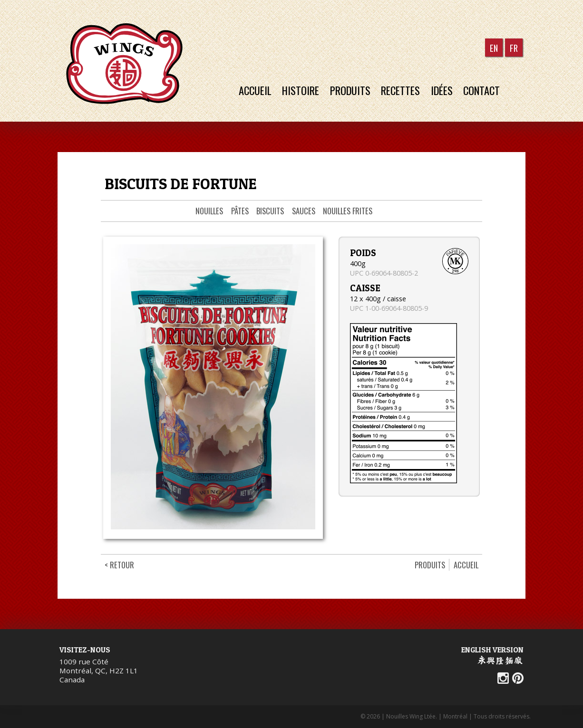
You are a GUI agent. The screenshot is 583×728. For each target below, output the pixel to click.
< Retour (119, 565)
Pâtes (240, 211)
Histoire (302, 90)
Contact (486, 90)
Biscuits (270, 211)
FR (514, 47)
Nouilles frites (348, 211)
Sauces (304, 211)
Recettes (403, 90)
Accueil (256, 90)
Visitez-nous (85, 650)
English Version (492, 650)
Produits (352, 90)
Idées (445, 90)
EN (494, 47)
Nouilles (209, 211)
